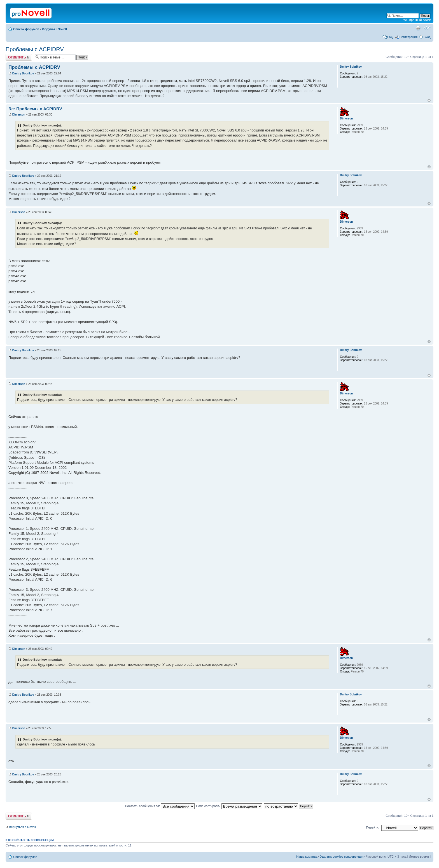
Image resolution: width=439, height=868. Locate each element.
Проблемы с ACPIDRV (35, 49)
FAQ (390, 37)
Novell (62, 29)
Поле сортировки (229, 806)
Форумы (48, 29)
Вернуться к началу (429, 100)
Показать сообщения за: (160, 806)
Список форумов (26, 29)
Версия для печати (418, 28)
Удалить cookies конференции (342, 857)
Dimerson (19, 115)
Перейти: (373, 827)
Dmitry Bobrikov (23, 73)
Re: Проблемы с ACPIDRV (35, 109)
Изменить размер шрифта (427, 28)
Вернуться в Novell (22, 827)
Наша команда (307, 857)
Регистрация (408, 37)
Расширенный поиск (416, 20)
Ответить (19, 57)
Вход (427, 37)
